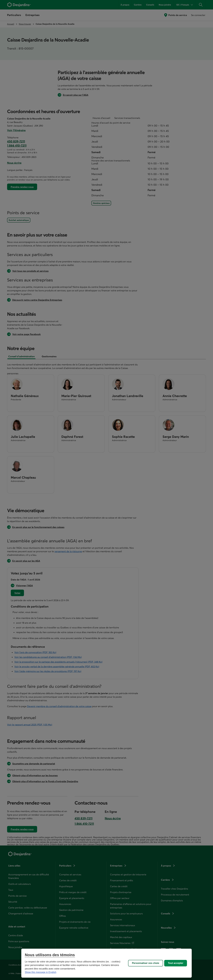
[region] (106, 963)
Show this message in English (41, 972)
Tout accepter (176, 963)
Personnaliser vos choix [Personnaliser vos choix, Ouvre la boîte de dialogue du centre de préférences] (146, 963)
